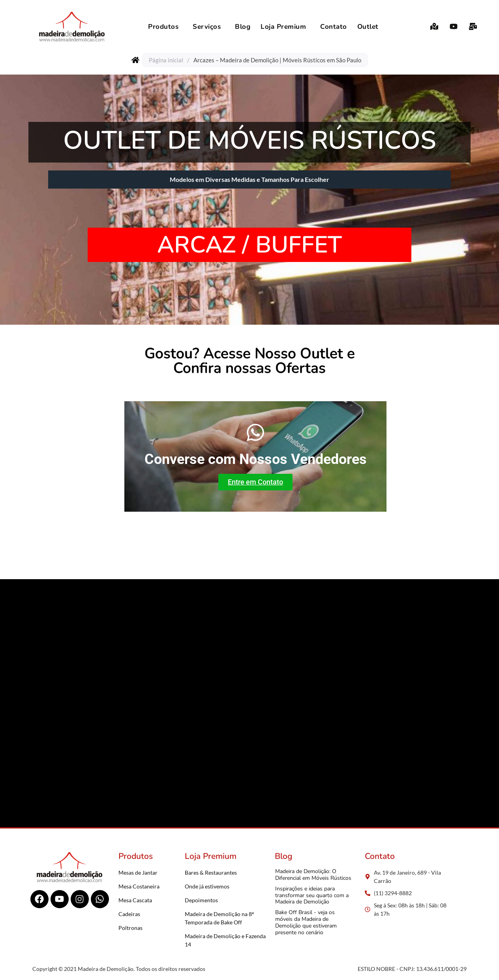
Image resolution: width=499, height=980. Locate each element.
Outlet (368, 27)
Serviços (207, 27)
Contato (334, 27)
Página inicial (166, 60)
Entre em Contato (255, 482)
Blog (243, 27)
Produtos (163, 27)
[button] (165, 27)
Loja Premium (283, 27)
